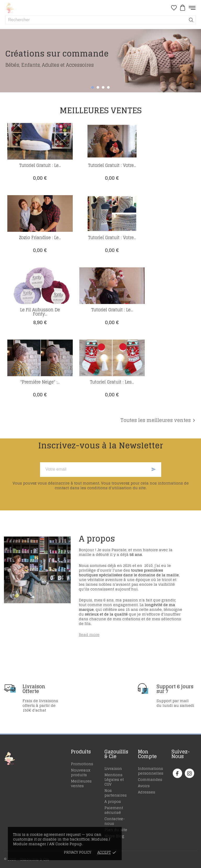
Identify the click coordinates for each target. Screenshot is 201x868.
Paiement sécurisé (114, 810)
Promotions (82, 764)
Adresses (147, 792)
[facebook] (177, 773)
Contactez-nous (115, 821)
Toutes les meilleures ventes (159, 420)
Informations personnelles (151, 771)
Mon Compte (147, 754)
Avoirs (144, 786)
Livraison (113, 768)
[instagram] (189, 773)
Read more (89, 635)
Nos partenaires (116, 793)
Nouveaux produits (81, 772)
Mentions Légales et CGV (114, 779)
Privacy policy (77, 852)
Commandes (150, 779)
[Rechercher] (191, 20)
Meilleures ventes (81, 783)
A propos (113, 801)
